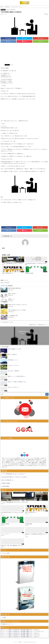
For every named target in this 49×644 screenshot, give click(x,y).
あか (47, 14)
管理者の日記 (3, 10)
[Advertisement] (24, 54)
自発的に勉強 (13, 10)
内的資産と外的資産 (6, 483)
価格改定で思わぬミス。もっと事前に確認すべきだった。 (38, 325)
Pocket (12, 65)
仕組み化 (8, 10)
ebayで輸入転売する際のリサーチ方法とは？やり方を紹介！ (15, 477)
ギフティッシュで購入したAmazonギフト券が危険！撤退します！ (17, 630)
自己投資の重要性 (5, 486)
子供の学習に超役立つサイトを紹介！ (8, 322)
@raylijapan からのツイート (7, 624)
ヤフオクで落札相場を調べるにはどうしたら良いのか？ (13, 474)
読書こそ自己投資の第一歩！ (8, 480)
